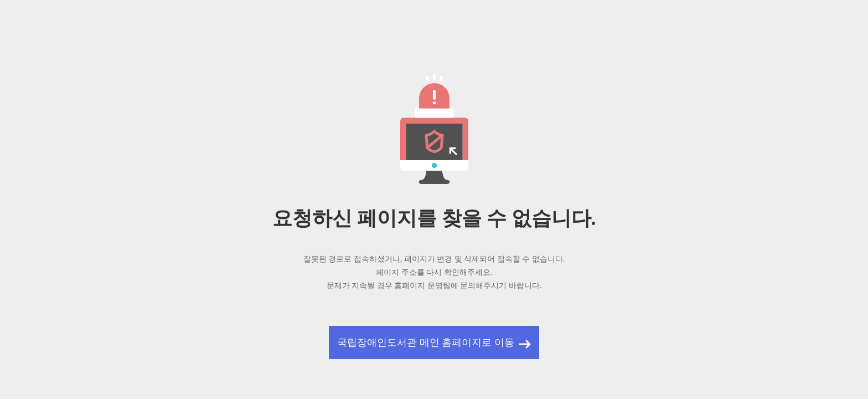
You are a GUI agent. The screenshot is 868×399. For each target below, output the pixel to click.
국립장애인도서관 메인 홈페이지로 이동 (426, 342)
